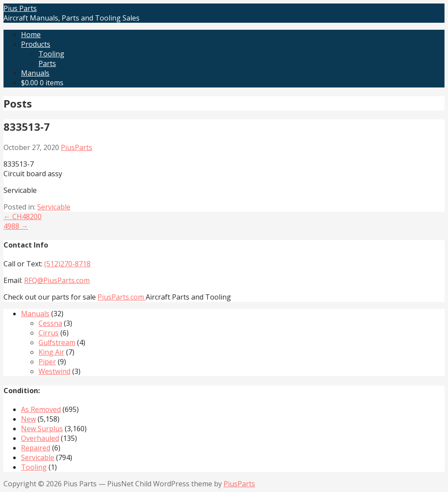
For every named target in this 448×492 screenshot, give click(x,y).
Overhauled (40, 438)
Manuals (35, 73)
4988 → (16, 226)
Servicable (54, 207)
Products (36, 44)
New (28, 419)
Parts (47, 63)
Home (31, 35)
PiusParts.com (122, 297)
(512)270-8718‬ (67, 264)
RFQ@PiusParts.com (57, 280)
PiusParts (77, 147)
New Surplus (42, 429)
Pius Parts (20, 8)
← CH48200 (23, 216)
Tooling (51, 54)
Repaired (36, 448)
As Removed (41, 409)
